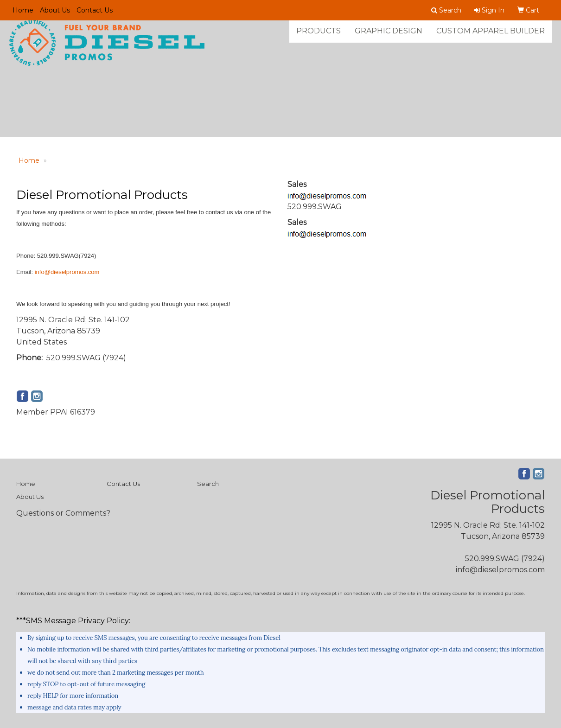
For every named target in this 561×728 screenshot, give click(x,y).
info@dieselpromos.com (67, 272)
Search (208, 484)
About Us (55, 10)
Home (23, 10)
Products (319, 37)
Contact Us (95, 10)
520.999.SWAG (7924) (505, 559)
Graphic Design (389, 37)
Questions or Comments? (63, 513)
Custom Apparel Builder (491, 37)
